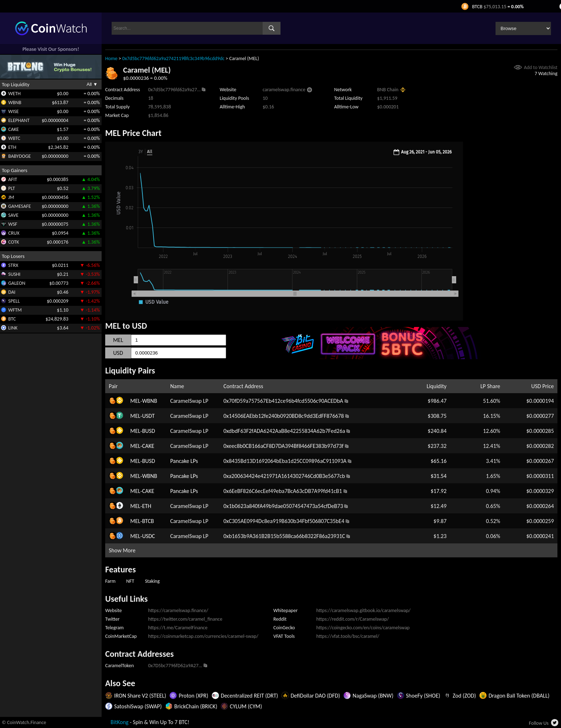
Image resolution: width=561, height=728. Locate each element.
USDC (148, 536)
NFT (130, 581)
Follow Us (539, 723)
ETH (12, 147)
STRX (13, 265)
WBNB (15, 102)
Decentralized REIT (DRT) (249, 696)
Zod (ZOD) (464, 696)
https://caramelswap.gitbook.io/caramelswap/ (364, 610)
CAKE (14, 129)
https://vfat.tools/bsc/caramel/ (348, 636)
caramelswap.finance (284, 90)
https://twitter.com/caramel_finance (185, 619)
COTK (14, 242)
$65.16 (438, 461)
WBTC (14, 138)
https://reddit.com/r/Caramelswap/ (353, 619)
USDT (148, 416)
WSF (13, 224)
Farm (110, 581)
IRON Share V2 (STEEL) (140, 696)
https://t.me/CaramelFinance (178, 628)
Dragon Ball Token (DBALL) (519, 696)
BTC (12, 319)
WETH (14, 94)
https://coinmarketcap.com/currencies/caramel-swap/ (203, 636)
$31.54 (438, 476)
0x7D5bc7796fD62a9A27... (175, 666)
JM (11, 197)
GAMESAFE (19, 206)
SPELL (14, 301)
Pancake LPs (184, 461)
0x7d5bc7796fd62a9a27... (174, 90)
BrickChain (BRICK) (196, 706)
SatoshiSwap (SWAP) (138, 706)
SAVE (13, 215)
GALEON (17, 283)
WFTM (15, 310)
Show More (122, 550)
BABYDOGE (19, 156)
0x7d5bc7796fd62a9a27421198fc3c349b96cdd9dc (174, 58)
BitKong (119, 722)
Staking (152, 581)
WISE (13, 111)
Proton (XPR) (193, 696)
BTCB (148, 521)
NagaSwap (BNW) (373, 696)
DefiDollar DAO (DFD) (315, 696)
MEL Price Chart (133, 133)
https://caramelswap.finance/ (178, 610)
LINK (13, 328)
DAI (12, 292)
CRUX (14, 233)
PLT (12, 188)
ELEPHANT (19, 120)
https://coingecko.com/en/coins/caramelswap (363, 628)
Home (111, 58)
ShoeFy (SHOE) (423, 696)
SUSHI (14, 274)
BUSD (148, 431)
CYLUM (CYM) (246, 706)
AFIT (13, 179)
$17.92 (438, 491)
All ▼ (92, 84)
